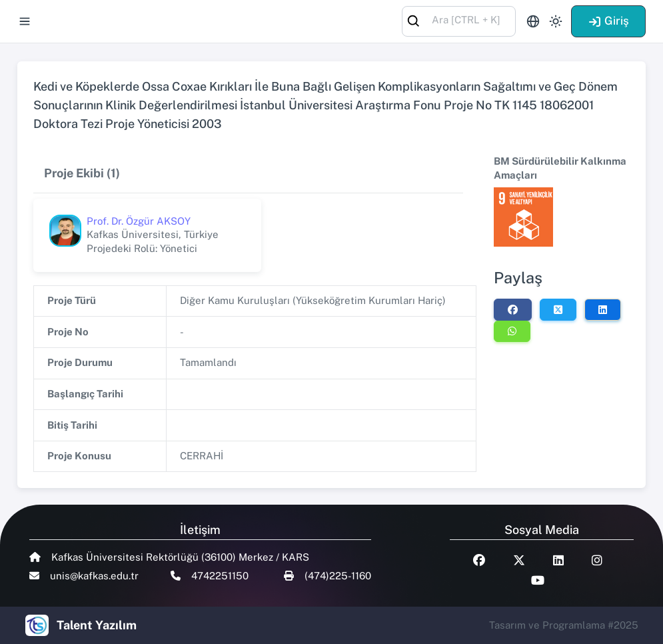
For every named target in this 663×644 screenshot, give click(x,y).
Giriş (608, 21)
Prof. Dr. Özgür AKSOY (139, 221)
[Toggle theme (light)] (556, 21)
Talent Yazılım (97, 625)
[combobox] (459, 20)
